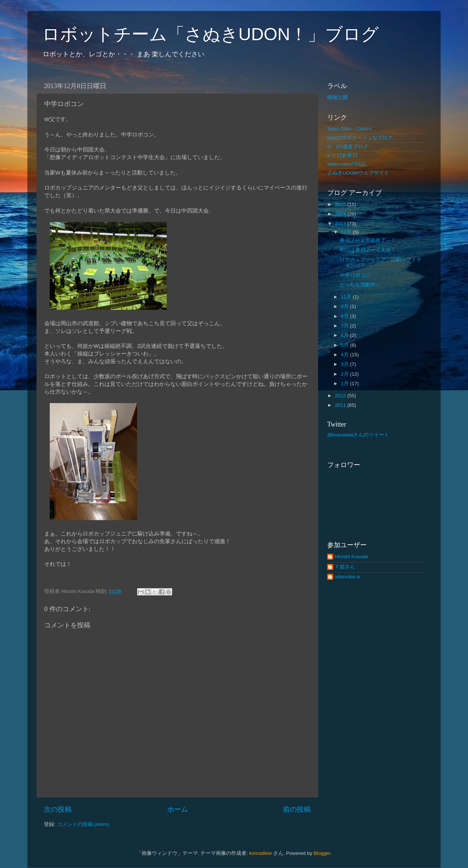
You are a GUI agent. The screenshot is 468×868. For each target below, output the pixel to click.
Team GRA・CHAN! (350, 129)
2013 (341, 224)
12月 (347, 232)
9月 (345, 306)
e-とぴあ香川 (342, 155)
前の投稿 (297, 809)
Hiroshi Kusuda (351, 557)
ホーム (178, 809)
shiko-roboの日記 (346, 164)
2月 (345, 374)
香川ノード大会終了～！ (368, 241)
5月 (345, 345)
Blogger (322, 853)
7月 (345, 326)
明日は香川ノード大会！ (368, 250)
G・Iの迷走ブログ (348, 146)
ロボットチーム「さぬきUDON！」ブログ (210, 34)
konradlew (261, 853)
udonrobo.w (348, 577)
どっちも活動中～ (360, 285)
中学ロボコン (355, 275)
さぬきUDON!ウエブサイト (358, 173)
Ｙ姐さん (345, 567)
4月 (345, 355)
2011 (341, 405)
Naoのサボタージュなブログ (360, 138)
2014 (341, 214)
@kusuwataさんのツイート (358, 435)
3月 (345, 364)
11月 (347, 297)
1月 (345, 384)
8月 (345, 316)
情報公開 (337, 97)
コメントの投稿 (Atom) (83, 824)
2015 (341, 204)
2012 (341, 396)
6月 (345, 335)
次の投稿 (58, 809)
